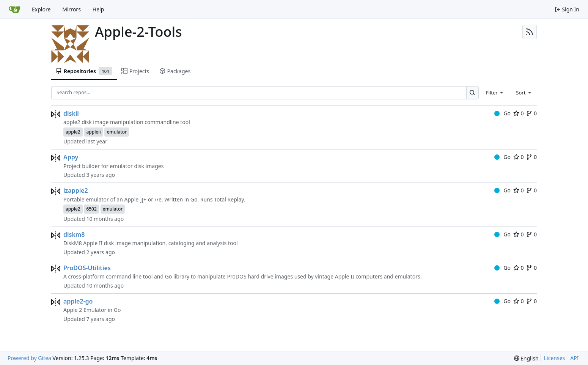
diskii (71, 113)
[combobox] (495, 93)
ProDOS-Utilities (87, 268)
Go (502, 113)
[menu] (526, 358)
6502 (91, 209)
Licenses (555, 358)
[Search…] (472, 93)
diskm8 (74, 234)
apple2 (73, 132)
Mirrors (72, 9)
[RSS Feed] (530, 32)
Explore (41, 9)
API (574, 358)
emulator (117, 132)
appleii (93, 132)
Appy (71, 157)
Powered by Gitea (29, 358)
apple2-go (78, 301)
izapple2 (76, 190)
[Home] (14, 9)
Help (98, 9)
